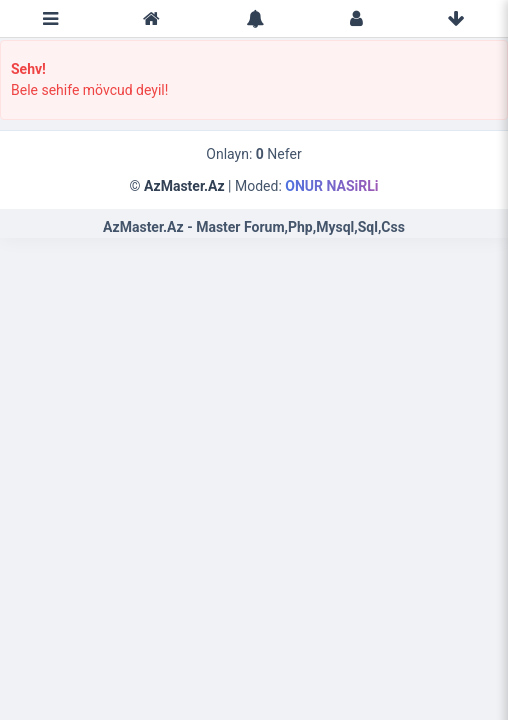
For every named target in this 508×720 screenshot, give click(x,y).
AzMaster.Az (184, 186)
